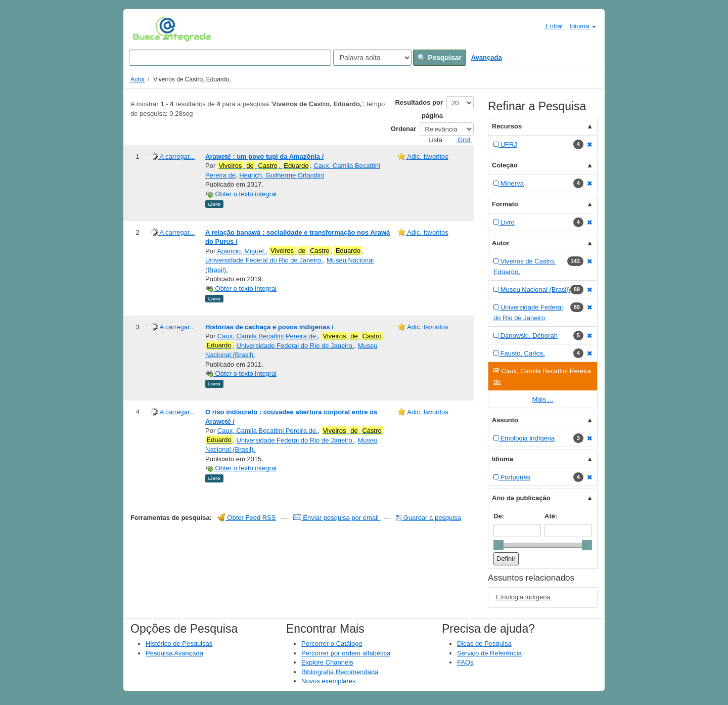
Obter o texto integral (241, 194)
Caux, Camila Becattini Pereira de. (268, 336)
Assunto (505, 420)
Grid (460, 140)
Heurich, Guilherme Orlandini (282, 175)
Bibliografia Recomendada (340, 672)
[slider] (498, 545)
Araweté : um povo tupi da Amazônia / (264, 157)
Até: (551, 516)
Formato (505, 204)
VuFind (148, 29)
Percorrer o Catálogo (332, 644)
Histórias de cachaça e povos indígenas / (269, 327)
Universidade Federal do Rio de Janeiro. (264, 260)
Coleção (505, 165)
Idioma (583, 26)
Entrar (549, 26)
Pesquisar (440, 58)
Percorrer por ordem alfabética (346, 653)
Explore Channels (327, 662)
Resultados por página (419, 109)
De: (499, 516)
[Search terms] (230, 58)
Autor (138, 79)
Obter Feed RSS (247, 518)
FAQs (465, 662)
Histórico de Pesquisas (179, 644)
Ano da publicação (521, 498)
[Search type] (372, 58)
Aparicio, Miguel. (241, 251)
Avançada (487, 57)
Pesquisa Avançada (174, 653)
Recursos (507, 126)
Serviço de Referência (489, 653)
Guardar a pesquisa (428, 518)
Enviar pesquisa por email (337, 518)
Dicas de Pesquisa (484, 644)
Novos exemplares (329, 681)
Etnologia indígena (523, 597)
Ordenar (404, 129)
